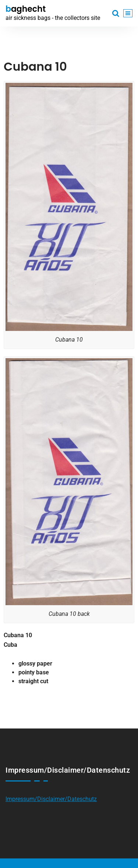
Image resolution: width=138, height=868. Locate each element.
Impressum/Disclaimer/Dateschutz (51, 799)
